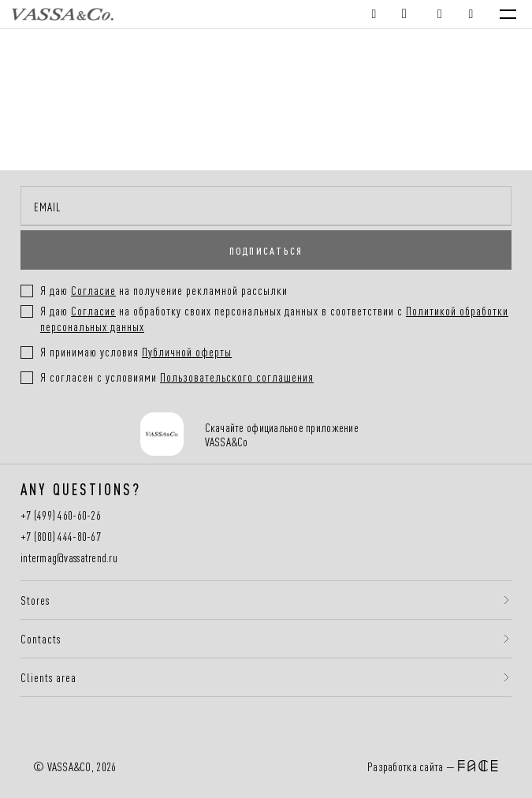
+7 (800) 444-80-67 (61, 537)
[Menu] (508, 14)
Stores (35, 600)
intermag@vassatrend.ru (69, 558)
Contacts (41, 639)
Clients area (48, 677)
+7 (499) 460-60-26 (61, 515)
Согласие (93, 310)
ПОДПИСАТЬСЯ (266, 250)
